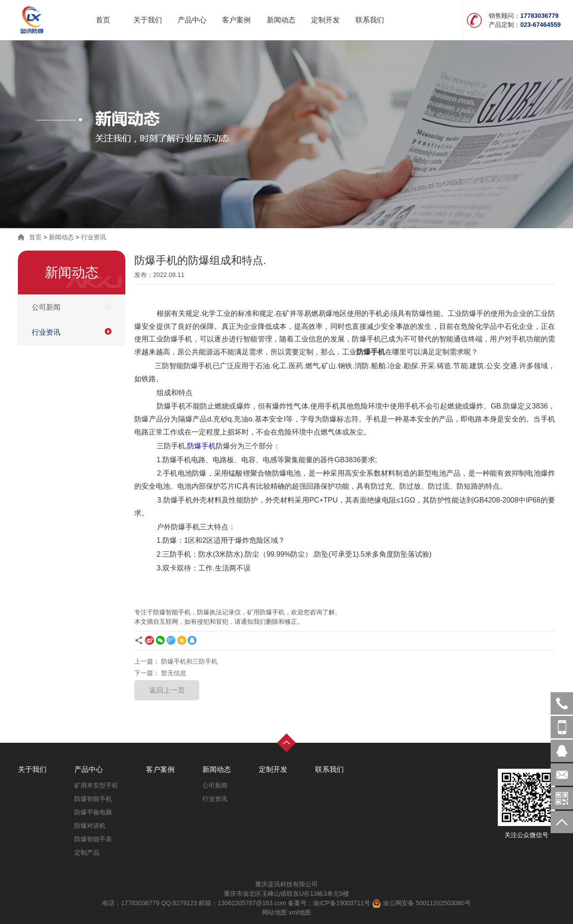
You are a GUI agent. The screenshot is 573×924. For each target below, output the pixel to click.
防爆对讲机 (90, 826)
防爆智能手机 (93, 799)
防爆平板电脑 (93, 812)
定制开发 (325, 20)
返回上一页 (167, 690)
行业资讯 (94, 237)
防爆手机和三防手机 (189, 661)
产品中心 (192, 20)
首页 (103, 20)
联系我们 (370, 20)
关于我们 (148, 20)
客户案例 (236, 20)
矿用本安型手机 (96, 785)
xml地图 (300, 912)
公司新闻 (46, 307)
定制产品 (87, 852)
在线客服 (562, 751)
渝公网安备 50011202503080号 (421, 903)
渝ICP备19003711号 (342, 903)
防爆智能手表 (93, 839)
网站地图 (274, 912)
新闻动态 (281, 20)
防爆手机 (201, 446)
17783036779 (562, 727)
